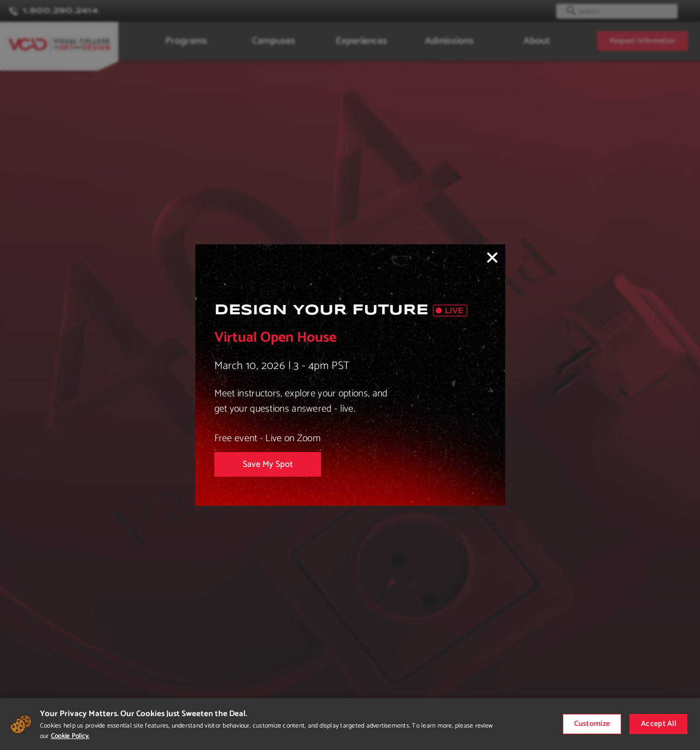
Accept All (658, 724)
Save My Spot (268, 464)
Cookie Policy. (70, 736)
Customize (592, 724)
